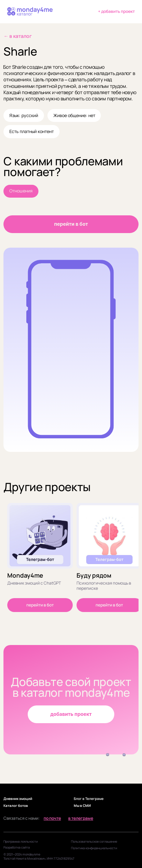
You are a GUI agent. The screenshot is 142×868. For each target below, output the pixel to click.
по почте (52, 818)
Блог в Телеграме (89, 799)
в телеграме (81, 818)
